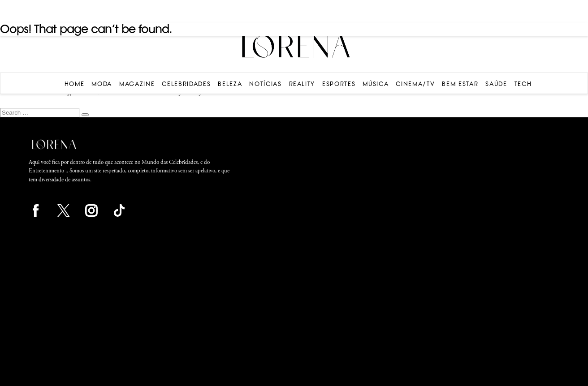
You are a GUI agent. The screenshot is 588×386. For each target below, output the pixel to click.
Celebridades (186, 84)
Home (75, 84)
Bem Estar (460, 84)
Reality (302, 84)
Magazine (137, 84)
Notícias (265, 84)
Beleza (230, 84)
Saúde (496, 84)
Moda (102, 84)
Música (376, 84)
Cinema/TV (415, 84)
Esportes (339, 84)
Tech (523, 84)
